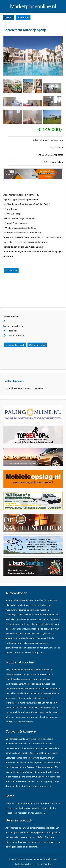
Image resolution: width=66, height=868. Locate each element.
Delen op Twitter (37, 345)
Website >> (11, 270)
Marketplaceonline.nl (33, 6)
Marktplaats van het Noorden (35, 859)
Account (9, 17)
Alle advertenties (14, 335)
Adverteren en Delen (32, 864)
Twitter (48, 864)
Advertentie (23, 17)
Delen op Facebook (15, 345)
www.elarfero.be (16, 326)
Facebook (13, 331)
